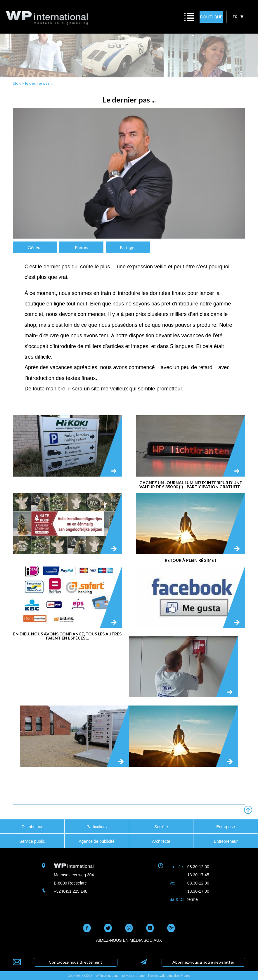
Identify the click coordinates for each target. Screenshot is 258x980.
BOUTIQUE (211, 17)
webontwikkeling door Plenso (170, 976)
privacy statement (135, 976)
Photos (82, 247)
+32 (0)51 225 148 (71, 891)
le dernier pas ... (39, 83)
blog (17, 83)
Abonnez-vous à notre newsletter (203, 962)
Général (35, 247)
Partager (128, 247)
